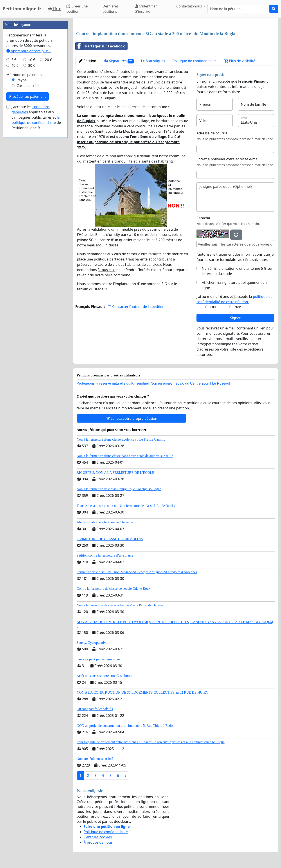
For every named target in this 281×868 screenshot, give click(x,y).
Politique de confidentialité (195, 61)
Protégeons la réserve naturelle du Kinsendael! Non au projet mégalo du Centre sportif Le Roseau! (153, 383)
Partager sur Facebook (100, 46)
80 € (32, 65)
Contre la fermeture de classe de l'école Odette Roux (113, 589)
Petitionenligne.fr (22, 9)
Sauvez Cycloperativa (92, 643)
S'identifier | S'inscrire (148, 9)
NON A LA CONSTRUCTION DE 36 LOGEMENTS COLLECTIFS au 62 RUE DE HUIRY (142, 692)
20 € (49, 60)
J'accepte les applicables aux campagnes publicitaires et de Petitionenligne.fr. (36, 117)
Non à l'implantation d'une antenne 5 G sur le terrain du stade (237, 271)
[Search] (238, 9)
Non (238, 307)
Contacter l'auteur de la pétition (136, 307)
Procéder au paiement (28, 96)
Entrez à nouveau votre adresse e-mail (228, 159)
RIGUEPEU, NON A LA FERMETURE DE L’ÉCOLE (115, 473)
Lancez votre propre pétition (131, 418)
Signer (235, 318)
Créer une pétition (77, 9)
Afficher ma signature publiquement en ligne (234, 285)
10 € (32, 60)
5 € (14, 60)
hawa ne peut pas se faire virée (98, 659)
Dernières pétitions (111, 9)
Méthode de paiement (25, 75)
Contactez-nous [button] (190, 6)
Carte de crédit (29, 86)
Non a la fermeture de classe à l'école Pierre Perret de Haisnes (120, 605)
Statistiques (153, 61)
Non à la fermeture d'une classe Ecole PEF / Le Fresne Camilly (121, 439)
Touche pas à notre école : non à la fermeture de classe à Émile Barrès (126, 506)
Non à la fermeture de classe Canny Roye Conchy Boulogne (119, 489)
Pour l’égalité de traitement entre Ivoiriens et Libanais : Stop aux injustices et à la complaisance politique (151, 742)
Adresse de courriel (212, 133)
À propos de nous (98, 842)
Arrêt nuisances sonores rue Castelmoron (105, 676)
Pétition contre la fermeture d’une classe (105, 555)
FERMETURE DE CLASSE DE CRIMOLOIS (110, 539)
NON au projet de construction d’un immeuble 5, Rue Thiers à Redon (126, 726)
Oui (213, 307)
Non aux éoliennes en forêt (95, 759)
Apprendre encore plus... (29, 51)
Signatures (119, 61)
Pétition (88, 61)
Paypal (22, 80)
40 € (15, 65)
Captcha (203, 218)
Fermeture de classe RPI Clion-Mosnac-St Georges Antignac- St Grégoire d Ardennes (137, 572)
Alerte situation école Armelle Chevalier (105, 522)
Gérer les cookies (98, 837)
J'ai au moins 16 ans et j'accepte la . (234, 299)
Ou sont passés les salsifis (95, 709)
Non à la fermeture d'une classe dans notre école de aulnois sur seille (125, 456)
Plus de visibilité (240, 61)
